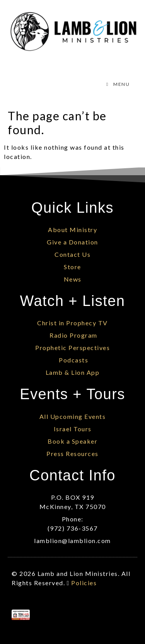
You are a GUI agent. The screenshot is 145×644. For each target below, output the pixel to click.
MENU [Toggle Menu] (117, 84)
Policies (84, 583)
